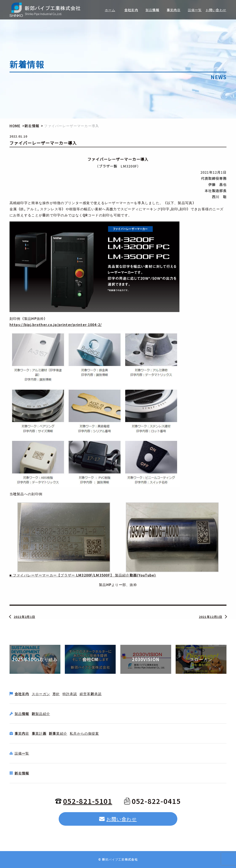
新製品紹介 (41, 714)
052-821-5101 (84, 801)
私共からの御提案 (84, 733)
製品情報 (22, 714)
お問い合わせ (118, 819)
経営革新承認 (91, 694)
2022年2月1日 (25, 617)
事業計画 (39, 733)
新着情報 (22, 773)
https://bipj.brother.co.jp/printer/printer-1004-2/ (56, 325)
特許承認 (70, 694)
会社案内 (22, 694)
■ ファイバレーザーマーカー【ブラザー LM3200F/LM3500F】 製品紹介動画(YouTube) (83, 575)
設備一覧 (22, 753)
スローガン (41, 694)
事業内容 (22, 733)
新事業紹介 (58, 733)
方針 (56, 694)
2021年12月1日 (211, 617)
